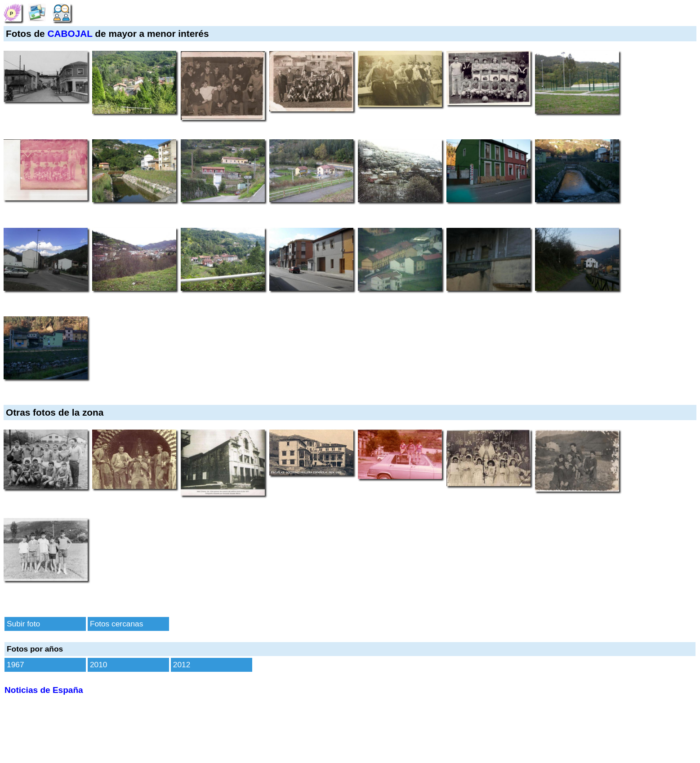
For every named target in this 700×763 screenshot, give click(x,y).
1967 (16, 665)
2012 (182, 665)
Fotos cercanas (116, 624)
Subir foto (23, 624)
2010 (99, 665)
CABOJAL (70, 33)
